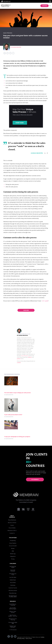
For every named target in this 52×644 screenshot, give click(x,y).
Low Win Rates (13, 577)
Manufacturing (13, 593)
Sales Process (8, 33)
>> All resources (13, 630)
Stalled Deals (13, 580)
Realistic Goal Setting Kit (13, 627)
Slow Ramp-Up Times (13, 574)
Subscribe (26, 310)
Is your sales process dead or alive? (13, 415)
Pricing (13, 559)
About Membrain (12, 520)
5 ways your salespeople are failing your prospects (17, 437)
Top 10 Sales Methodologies (13, 608)
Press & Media (12, 528)
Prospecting (13, 540)
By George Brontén (22, 335)
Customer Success (13, 588)
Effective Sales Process (13, 612)
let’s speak (45, 301)
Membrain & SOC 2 (12, 530)
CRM (13, 551)
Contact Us (12, 533)
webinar (30, 357)
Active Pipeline (13, 543)
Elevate (13, 548)
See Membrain (35, 479)
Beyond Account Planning (13, 619)
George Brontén (17, 47)
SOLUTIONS (13, 583)
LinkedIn (19, 363)
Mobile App (13, 554)
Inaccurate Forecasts (13, 570)
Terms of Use (29, 638)
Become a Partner (12, 523)
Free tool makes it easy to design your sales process (17, 393)
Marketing (13, 585)
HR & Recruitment (13, 590)
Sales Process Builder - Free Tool (13, 616)
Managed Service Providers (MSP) (13, 596)
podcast (19, 359)
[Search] (50, 6)
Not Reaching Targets (13, 567)
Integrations (13, 556)
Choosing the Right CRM (13, 623)
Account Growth (13, 546)
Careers (12, 525)
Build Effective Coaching (13, 605)
